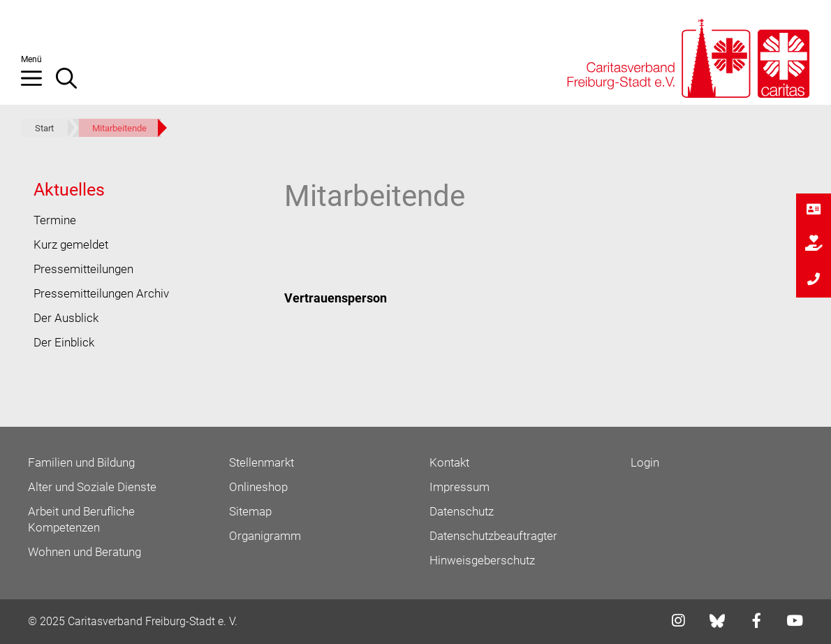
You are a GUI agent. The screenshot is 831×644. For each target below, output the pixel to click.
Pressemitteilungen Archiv (101, 293)
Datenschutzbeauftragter (493, 536)
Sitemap (250, 511)
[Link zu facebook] (752, 622)
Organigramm (265, 536)
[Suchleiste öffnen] (73, 84)
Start (44, 128)
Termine (55, 220)
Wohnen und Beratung (84, 552)
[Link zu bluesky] (718, 621)
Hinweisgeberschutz (482, 560)
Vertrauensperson (336, 298)
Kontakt (449, 462)
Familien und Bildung (81, 462)
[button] (38, 84)
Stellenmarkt (262, 462)
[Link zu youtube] (790, 622)
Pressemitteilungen (83, 269)
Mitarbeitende (119, 128)
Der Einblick (64, 342)
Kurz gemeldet (71, 244)
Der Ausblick (66, 318)
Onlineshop (258, 487)
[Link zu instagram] (674, 622)
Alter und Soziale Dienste (92, 487)
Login (645, 462)
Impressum (459, 487)
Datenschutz (462, 511)
